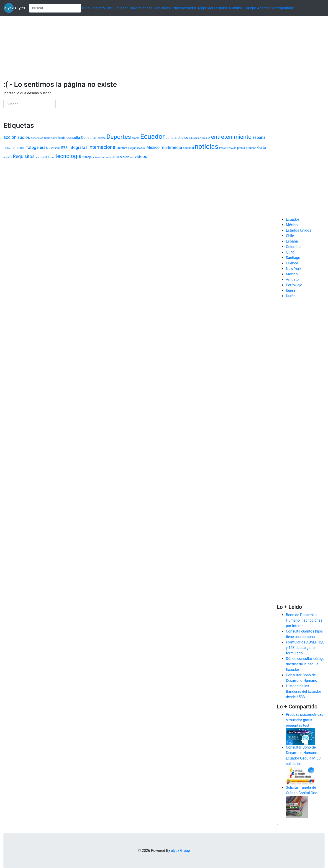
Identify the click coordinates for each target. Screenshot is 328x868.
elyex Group (181, 851)
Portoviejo (294, 285)
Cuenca (292, 263)
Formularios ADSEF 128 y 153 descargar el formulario (305, 648)
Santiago (293, 258)
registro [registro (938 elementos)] (8, 157)
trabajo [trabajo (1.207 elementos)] (87, 157)
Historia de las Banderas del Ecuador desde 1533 (304, 691)
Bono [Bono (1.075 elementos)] (47, 138)
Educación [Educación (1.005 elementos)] (195, 138)
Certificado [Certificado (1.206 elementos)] (58, 138)
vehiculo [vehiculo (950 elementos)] (111, 157)
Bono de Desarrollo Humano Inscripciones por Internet (304, 620)
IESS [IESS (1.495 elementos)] (64, 148)
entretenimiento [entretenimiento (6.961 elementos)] (231, 137)
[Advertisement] (137, 48)
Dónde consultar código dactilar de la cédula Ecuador (305, 664)
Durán (291, 296)
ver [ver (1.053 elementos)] (132, 157)
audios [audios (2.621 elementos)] (24, 137)
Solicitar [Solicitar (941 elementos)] (50, 157)
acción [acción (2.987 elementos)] (10, 137)
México (292, 225)
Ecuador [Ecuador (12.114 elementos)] (152, 137)
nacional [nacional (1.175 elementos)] (188, 148)
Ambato (292, 280)
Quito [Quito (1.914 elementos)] (261, 148)
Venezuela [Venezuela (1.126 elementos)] (123, 157)
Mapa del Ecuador (213, 8)
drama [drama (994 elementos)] (136, 138)
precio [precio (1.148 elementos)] (241, 148)
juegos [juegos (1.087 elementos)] (132, 148)
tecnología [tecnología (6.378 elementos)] (68, 156)
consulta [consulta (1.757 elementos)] (73, 138)
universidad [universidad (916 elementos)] (99, 157)
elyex (14, 8)
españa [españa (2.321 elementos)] (259, 137)
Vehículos (162, 8)
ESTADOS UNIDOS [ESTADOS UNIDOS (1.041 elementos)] (14, 148)
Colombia (294, 247)
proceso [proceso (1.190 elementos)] (251, 148)
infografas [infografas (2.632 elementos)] (78, 147)
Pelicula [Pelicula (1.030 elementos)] (232, 148)
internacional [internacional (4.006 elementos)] (102, 147)
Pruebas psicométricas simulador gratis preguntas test (305, 720)
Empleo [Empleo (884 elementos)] (206, 138)
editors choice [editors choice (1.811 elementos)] (177, 138)
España (292, 241)
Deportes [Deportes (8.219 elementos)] (119, 137)
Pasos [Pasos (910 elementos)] (223, 148)
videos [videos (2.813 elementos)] (141, 156)
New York (294, 269)
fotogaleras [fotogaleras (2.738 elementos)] (37, 147)
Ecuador (121, 8)
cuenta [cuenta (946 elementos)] (102, 138)
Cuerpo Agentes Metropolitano (269, 8)
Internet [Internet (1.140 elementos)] (122, 148)
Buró (86, 8)
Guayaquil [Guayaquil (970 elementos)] (54, 148)
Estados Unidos (299, 230)
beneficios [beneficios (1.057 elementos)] (37, 138)
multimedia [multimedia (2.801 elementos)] (171, 147)
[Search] (55, 8)
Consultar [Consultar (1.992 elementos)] (89, 138)
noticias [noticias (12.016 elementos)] (206, 147)
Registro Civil (102, 8)
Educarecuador (184, 8)
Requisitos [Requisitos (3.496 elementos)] (24, 156)
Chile (290, 236)
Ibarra (291, 291)
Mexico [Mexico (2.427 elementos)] (153, 147)
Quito (290, 252)
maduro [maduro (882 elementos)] (141, 148)
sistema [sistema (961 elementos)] (40, 157)
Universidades (141, 8)
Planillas (236, 8)
